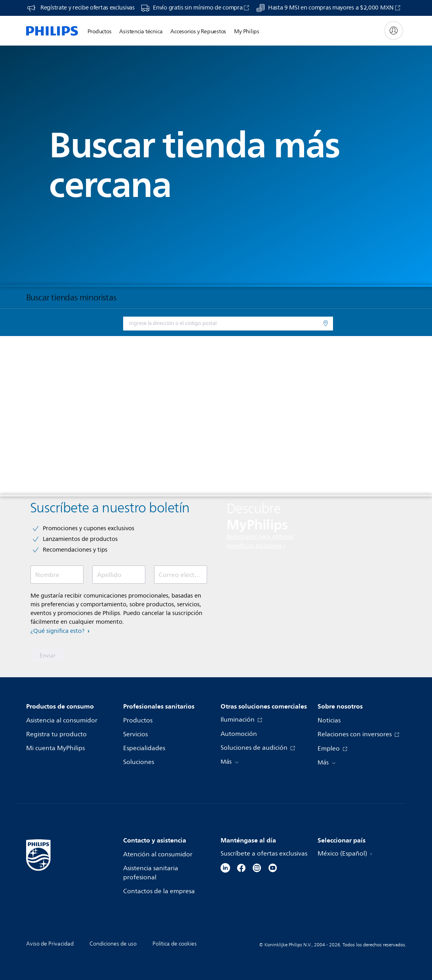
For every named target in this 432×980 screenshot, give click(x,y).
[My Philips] (394, 31)
